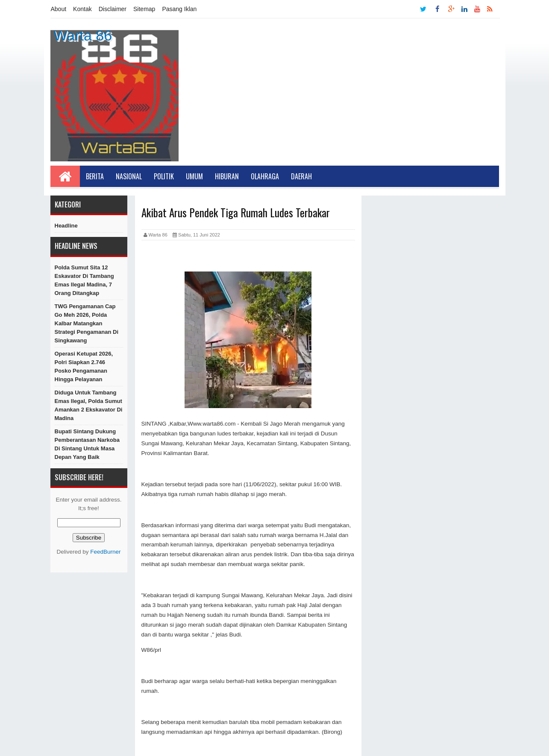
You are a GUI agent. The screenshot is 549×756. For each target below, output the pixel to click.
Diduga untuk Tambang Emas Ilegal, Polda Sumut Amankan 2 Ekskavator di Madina (89, 405)
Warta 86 (83, 35)
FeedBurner (105, 552)
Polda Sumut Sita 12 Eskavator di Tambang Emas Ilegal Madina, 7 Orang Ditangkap (84, 280)
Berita (95, 176)
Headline (66, 226)
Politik (164, 176)
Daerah (301, 176)
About (59, 9)
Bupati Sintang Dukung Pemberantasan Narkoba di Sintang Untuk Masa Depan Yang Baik (87, 444)
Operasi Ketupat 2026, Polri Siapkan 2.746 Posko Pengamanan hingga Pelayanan (84, 366)
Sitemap (144, 9)
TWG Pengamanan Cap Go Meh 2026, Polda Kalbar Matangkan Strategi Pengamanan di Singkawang (87, 323)
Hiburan (227, 176)
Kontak (82, 9)
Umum (194, 176)
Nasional (129, 176)
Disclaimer (113, 9)
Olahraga (265, 176)
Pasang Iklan (179, 9)
